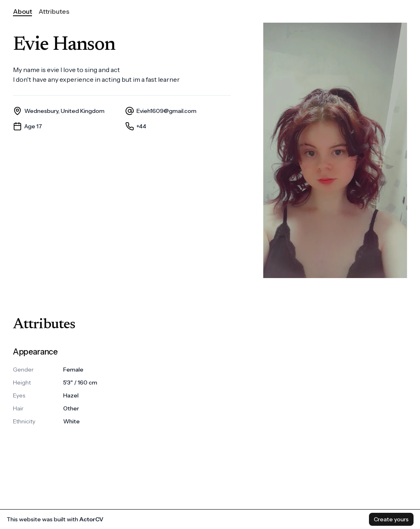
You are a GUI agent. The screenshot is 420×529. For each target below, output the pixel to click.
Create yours (391, 519)
